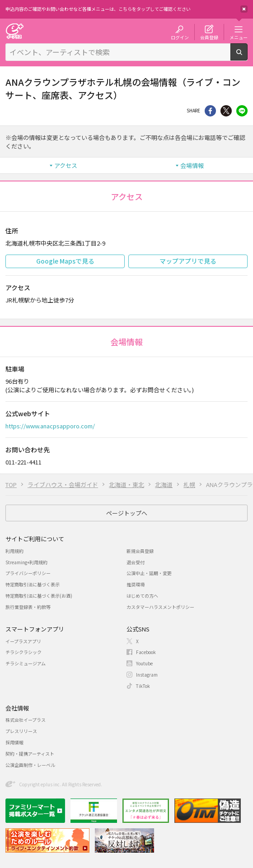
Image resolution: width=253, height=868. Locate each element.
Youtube (144, 663)
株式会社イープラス (26, 720)
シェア (210, 111)
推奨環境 (136, 584)
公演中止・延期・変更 (149, 573)
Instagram (147, 675)
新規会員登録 (140, 551)
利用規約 (14, 551)
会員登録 (209, 37)
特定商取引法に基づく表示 (33, 584)
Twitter (226, 111)
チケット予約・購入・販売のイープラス (14, 31)
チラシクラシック (23, 652)
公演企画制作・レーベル (30, 765)
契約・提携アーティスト (30, 754)
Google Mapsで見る (65, 261)
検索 (247, 57)
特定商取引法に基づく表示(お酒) (39, 596)
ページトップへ (127, 513)
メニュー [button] (239, 37)
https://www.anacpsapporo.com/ (50, 426)
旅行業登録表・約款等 (28, 607)
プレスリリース (21, 731)
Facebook (146, 652)
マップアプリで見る (188, 261)
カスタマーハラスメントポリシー (160, 607)
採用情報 (14, 742)
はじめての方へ (142, 596)
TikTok (143, 686)
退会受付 (136, 562)
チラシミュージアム (26, 663)
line (242, 111)
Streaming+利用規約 (26, 562)
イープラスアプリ (23, 641)
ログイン (180, 37)
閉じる (244, 9)
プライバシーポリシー (28, 573)
